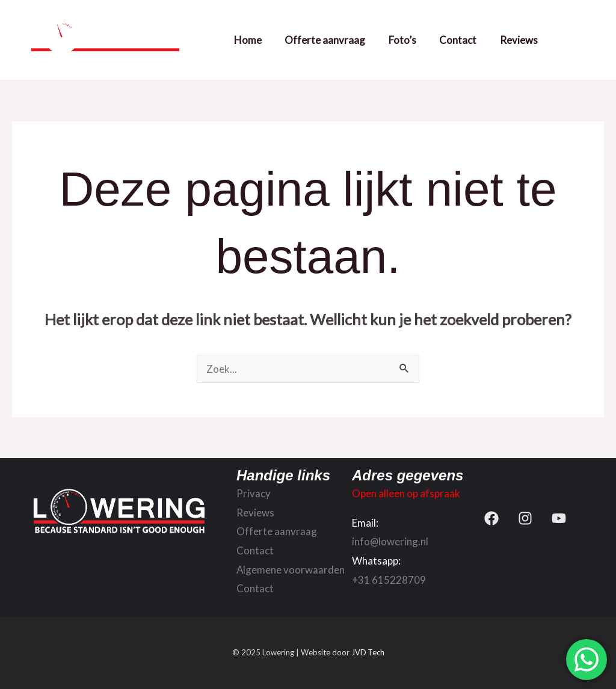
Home (257, 40)
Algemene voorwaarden (291, 570)
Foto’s (406, 40)
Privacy (254, 493)
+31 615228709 (389, 580)
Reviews (517, 40)
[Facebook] (491, 518)
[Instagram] (525, 518)
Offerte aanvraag (331, 40)
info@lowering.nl (390, 541)
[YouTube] (559, 518)
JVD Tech (368, 653)
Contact (459, 40)
